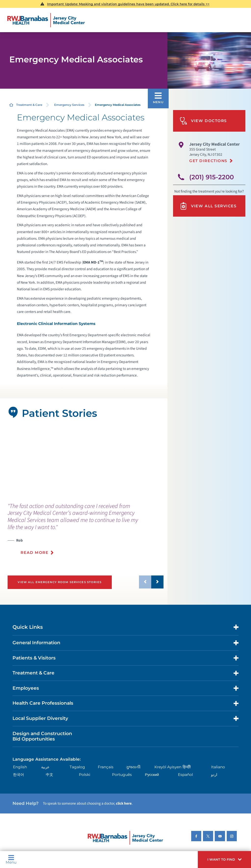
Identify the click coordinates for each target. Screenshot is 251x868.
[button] (224, 860)
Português (122, 775)
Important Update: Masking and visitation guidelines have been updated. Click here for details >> (128, 4)
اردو (214, 775)
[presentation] (86, 532)
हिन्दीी (187, 767)
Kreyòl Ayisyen (168, 767)
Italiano (218, 767)
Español (185, 775)
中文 (50, 775)
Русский (152, 775)
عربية (45, 767)
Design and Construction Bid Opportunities (42, 736)
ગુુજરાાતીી (133, 767)
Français (106, 767)
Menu (11, 859)
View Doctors (203, 121)
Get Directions (208, 161)
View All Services (208, 206)
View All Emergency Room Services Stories (59, 582)
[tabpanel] (84, 461)
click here (124, 803)
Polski (85, 775)
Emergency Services (69, 105)
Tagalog (77, 767)
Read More (34, 553)
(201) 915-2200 (212, 177)
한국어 (19, 775)
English (20, 767)
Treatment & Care (29, 105)
